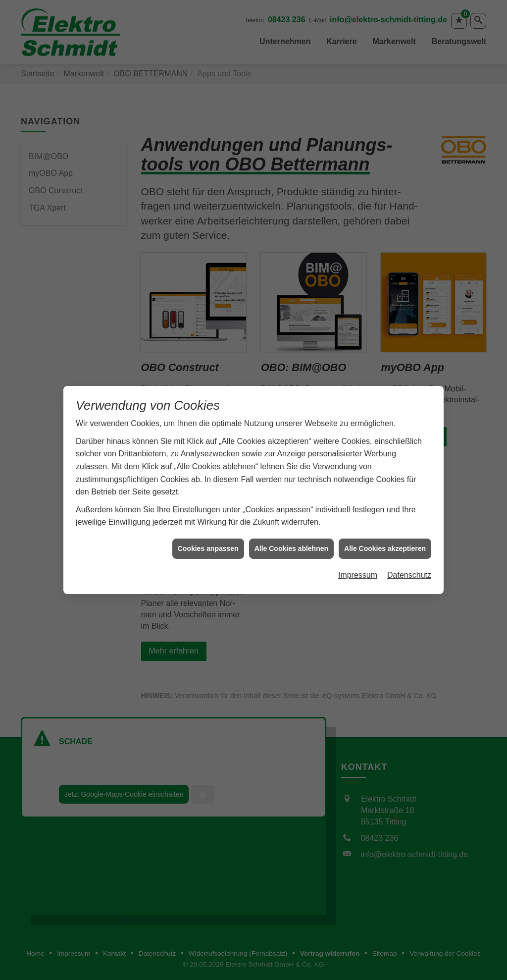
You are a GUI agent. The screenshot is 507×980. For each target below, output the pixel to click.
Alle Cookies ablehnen (291, 499)
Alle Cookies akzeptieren (385, 499)
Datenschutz (409, 525)
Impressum (358, 525)
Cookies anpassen (208, 499)
